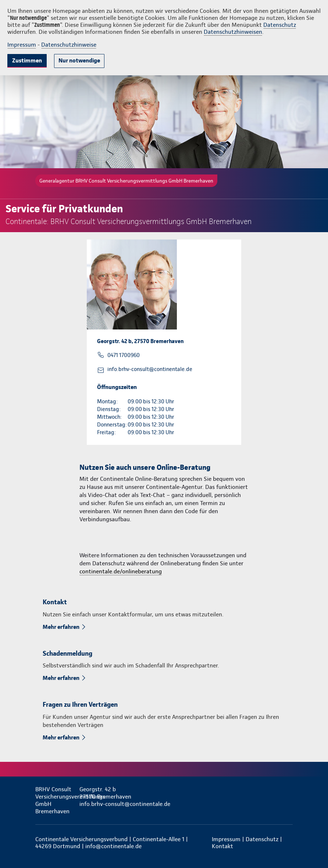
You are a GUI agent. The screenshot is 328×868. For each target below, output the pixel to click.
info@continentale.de (113, 846)
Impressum (22, 45)
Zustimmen (27, 60)
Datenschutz (280, 25)
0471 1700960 (124, 355)
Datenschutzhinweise (69, 45)
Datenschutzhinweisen (233, 32)
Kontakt (222, 846)
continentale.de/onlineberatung (121, 571)
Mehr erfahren (61, 627)
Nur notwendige (79, 60)
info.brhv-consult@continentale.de (150, 369)
